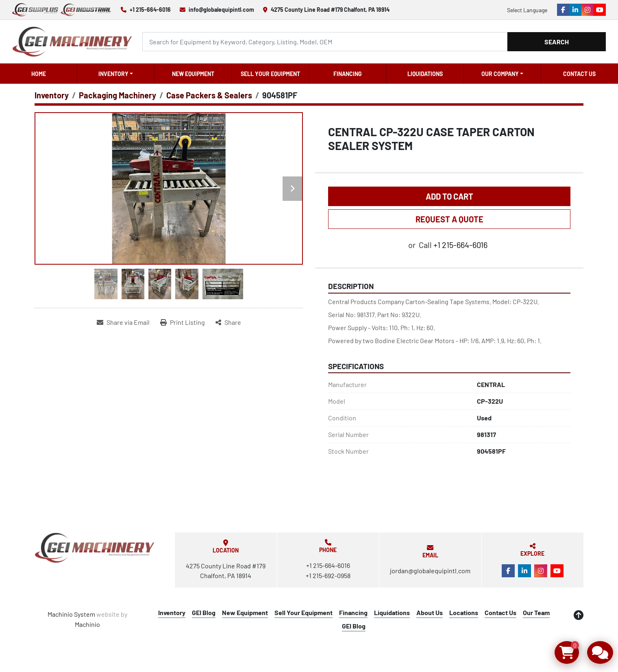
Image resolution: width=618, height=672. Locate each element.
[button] (116, 74)
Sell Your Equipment (270, 74)
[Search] (325, 42)
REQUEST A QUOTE (449, 219)
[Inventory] (52, 95)
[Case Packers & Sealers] (209, 95)
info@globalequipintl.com (221, 10)
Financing (348, 74)
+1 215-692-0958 (328, 575)
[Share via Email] (123, 322)
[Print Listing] (183, 322)
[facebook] (563, 10)
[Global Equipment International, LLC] (95, 548)
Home (39, 74)
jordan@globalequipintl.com (430, 571)
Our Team (536, 612)
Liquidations (425, 74)
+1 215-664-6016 (150, 10)
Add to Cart (449, 196)
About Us (430, 612)
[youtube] (600, 10)
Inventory (113, 74)
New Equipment (193, 74)
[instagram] (588, 10)
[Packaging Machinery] (118, 95)
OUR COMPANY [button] (500, 74)
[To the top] (579, 615)
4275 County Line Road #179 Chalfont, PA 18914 (330, 10)
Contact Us (579, 74)
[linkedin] (575, 10)
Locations (464, 612)
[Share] (228, 322)
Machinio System (71, 614)
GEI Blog (204, 612)
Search (557, 42)
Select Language (527, 10)
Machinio (87, 624)
